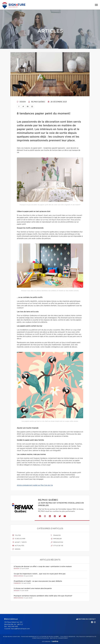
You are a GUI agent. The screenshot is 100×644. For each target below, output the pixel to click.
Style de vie (57, 546)
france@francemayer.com (20, 629)
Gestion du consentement (59, 638)
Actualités (18, 546)
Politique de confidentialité (86, 637)
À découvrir (19, 539)
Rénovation (57, 542)
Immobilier (56, 539)
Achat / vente (19, 542)
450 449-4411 (13, 627)
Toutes (17, 535)
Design (21, 102)
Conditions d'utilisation (40, 638)
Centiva (55, 641)
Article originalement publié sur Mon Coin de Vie (35, 485)
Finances (56, 535)
